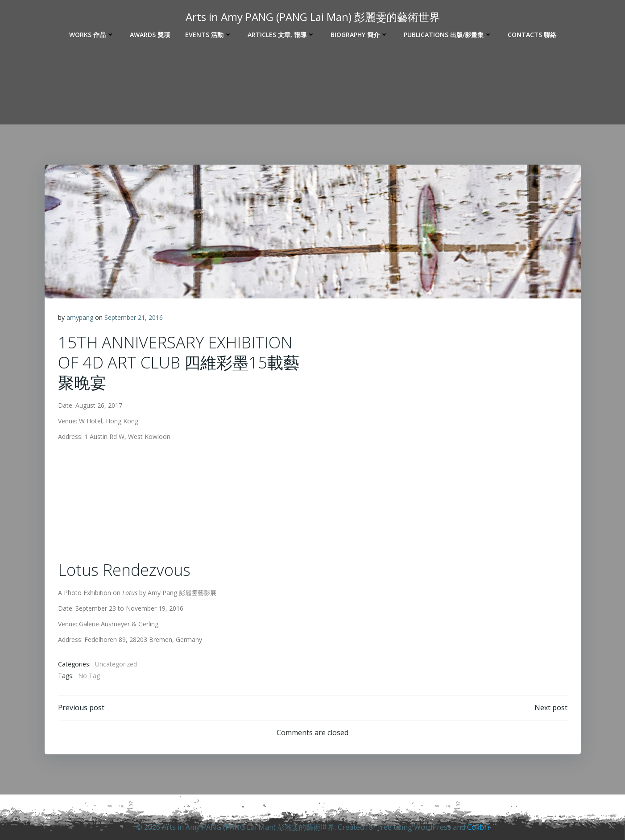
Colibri (478, 827)
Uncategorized (116, 664)
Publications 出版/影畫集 (448, 35)
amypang (80, 317)
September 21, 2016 (134, 317)
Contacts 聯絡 (532, 35)
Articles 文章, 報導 (281, 35)
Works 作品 (92, 35)
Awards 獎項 (150, 35)
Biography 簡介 (360, 35)
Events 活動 (209, 35)
